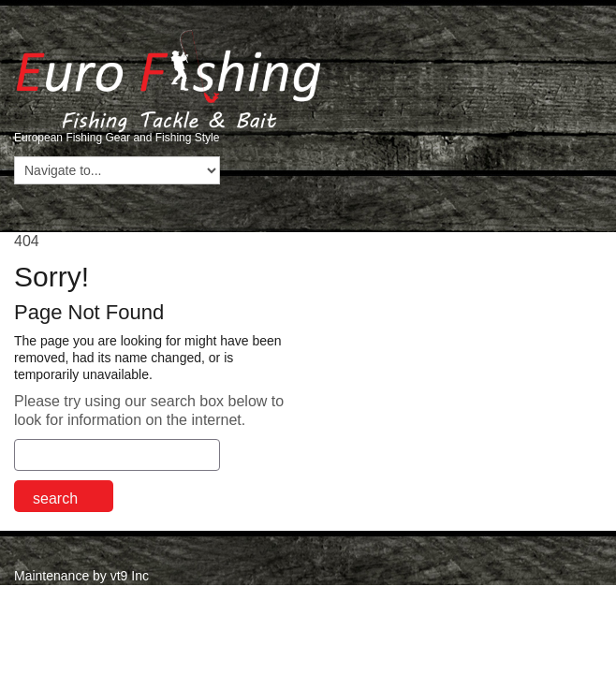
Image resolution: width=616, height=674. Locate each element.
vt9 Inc (130, 576)
